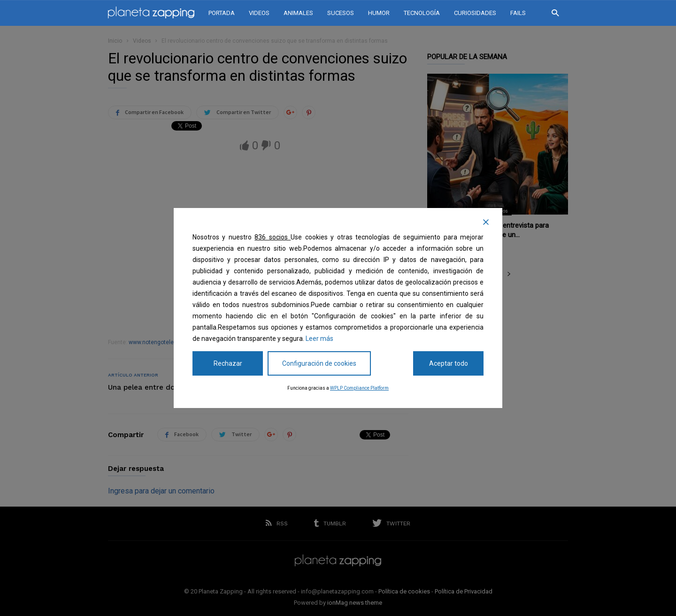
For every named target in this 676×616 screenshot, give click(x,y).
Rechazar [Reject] (228, 363)
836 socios (273, 237)
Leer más (319, 339)
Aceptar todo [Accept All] (449, 363)
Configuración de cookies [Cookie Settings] (319, 363)
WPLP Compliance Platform (359, 388)
